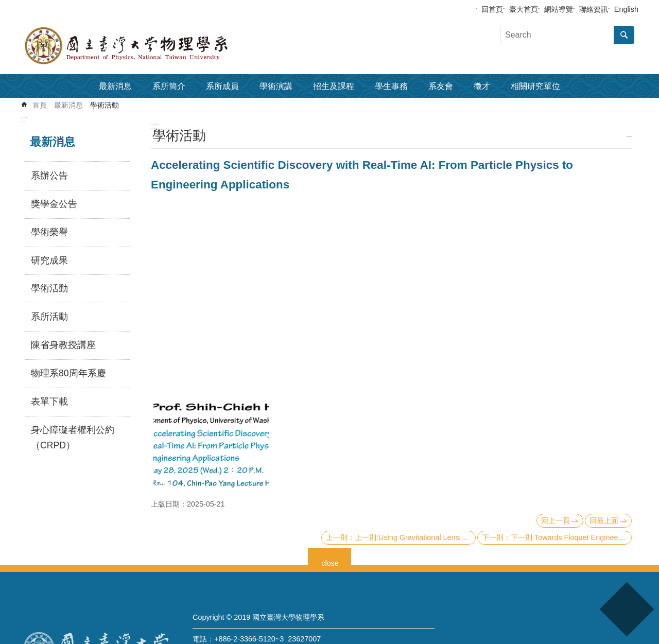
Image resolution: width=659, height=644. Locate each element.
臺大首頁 (524, 9)
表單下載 (49, 402)
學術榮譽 (49, 232)
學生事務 (391, 86)
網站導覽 (559, 9)
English (626, 9)
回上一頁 (556, 520)
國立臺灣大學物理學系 (149, 46)
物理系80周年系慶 (68, 373)
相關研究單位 (535, 86)
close (330, 562)
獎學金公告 (54, 204)
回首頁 (492, 9)
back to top (626, 609)
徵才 (482, 86)
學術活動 (105, 105)
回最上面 (604, 520)
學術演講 (276, 86)
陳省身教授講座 (63, 345)
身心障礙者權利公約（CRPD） (73, 438)
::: (24, 119)
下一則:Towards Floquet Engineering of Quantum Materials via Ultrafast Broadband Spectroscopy (571, 537)
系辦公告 (49, 176)
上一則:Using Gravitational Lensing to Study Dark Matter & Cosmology (415, 537)
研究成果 (49, 260)
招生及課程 (334, 86)
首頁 (40, 105)
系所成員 (222, 86)
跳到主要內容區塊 (5, 5)
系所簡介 (169, 86)
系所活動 (49, 317)
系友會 (441, 86)
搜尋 (624, 35)
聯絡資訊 (594, 9)
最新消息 (115, 86)
